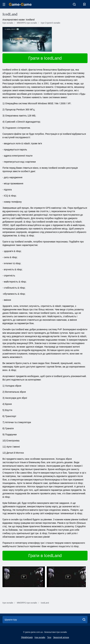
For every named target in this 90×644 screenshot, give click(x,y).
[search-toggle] (74, 4)
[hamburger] (4, 4)
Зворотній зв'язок (61, 637)
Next (83, 577)
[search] (84, 620)
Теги (49, 637)
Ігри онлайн (40, 637)
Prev (7, 577)
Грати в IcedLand (45, 58)
